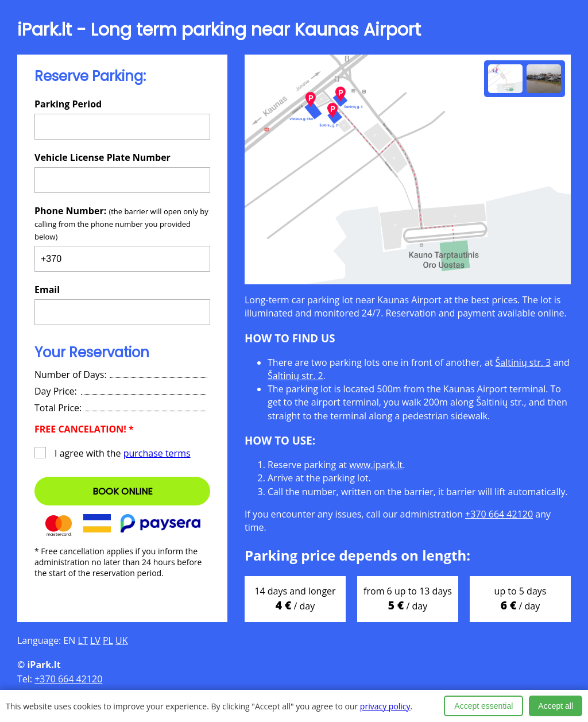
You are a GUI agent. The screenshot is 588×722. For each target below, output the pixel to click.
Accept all (556, 706)
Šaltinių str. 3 (523, 362)
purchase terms (157, 453)
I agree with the (113, 453)
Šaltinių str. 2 (295, 376)
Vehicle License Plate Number (102, 157)
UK (121, 640)
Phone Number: (121, 223)
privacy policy (385, 706)
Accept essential (483, 706)
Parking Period (68, 104)
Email (47, 289)
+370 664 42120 (499, 514)
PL (108, 640)
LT (83, 640)
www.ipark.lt (376, 465)
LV (95, 640)
